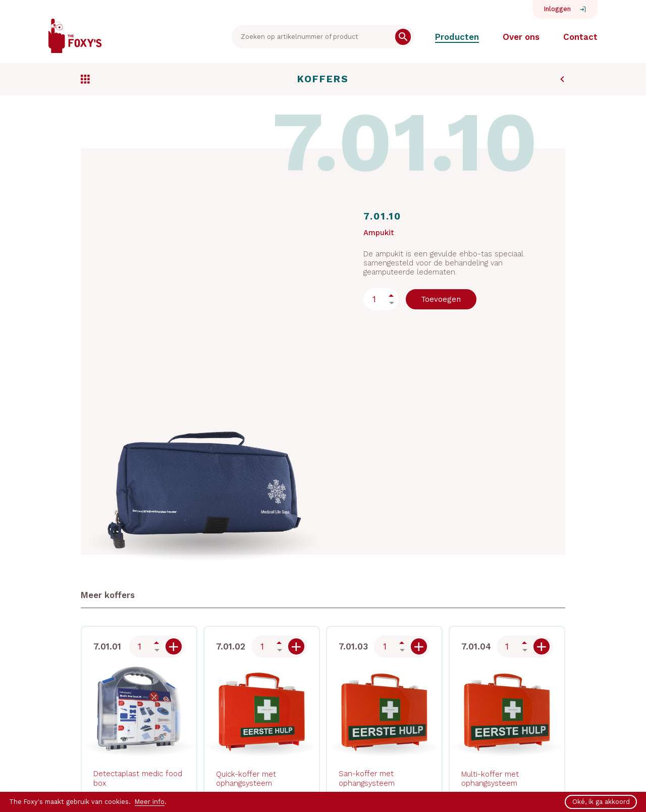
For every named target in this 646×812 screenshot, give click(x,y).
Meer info (150, 802)
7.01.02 (231, 646)
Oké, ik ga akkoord (601, 802)
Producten (457, 37)
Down (391, 303)
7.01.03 (353, 646)
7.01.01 (107, 646)
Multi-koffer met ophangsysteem (490, 779)
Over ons (521, 37)
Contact (580, 37)
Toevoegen (441, 299)
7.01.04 (476, 646)
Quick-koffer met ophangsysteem (246, 779)
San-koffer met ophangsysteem (367, 778)
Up (391, 295)
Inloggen (557, 9)
